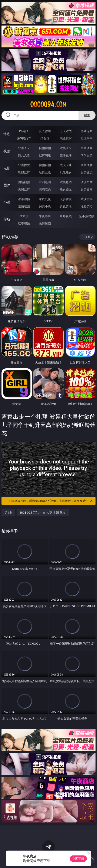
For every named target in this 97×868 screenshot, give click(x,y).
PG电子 (24, 131)
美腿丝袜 (24, 189)
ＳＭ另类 (87, 155)
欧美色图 (66, 182)
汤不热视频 (87, 216)
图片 (7, 185)
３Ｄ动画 (87, 148)
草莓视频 (66, 216)
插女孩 (24, 216)
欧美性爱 (87, 165)
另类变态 (87, 172)
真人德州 (45, 131)
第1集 (8, 512)
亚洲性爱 (24, 165)
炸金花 (45, 138)
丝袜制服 (45, 155)
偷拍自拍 (45, 165)
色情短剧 (45, 223)
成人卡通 (66, 165)
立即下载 (78, 859)
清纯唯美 (45, 189)
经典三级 (45, 172)
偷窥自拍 (24, 182)
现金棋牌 (66, 138)
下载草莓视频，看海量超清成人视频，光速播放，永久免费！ (51, 501)
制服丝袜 (24, 172)
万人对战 (66, 131)
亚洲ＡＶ (24, 148)
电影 (7, 168)
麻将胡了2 (24, 138)
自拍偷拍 (45, 148)
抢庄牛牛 (87, 138)
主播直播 (66, 155)
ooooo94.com (48, 104)
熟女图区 (66, 189)
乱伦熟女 (66, 172)
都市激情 (24, 199)
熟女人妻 (24, 155)
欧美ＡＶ (66, 148)
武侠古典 (87, 199)
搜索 (87, 115)
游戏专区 (87, 131)
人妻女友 (66, 199)
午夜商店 (45, 216)
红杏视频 (24, 223)
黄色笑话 (66, 206)
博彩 (7, 134)
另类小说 (45, 206)
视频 (7, 151)
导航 (7, 219)
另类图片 (87, 189)
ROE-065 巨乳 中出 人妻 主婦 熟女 (43, 512)
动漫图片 (87, 182)
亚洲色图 (45, 182)
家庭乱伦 (45, 199)
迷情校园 (24, 206)
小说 (7, 202)
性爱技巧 (87, 206)
